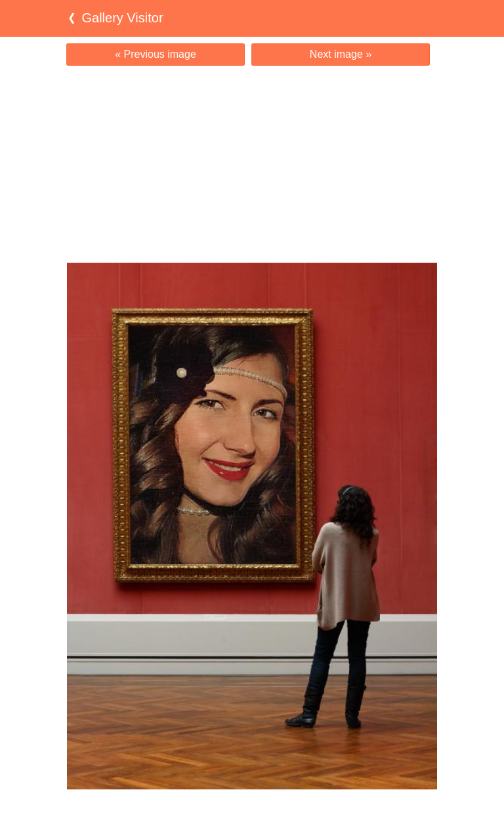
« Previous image (156, 54)
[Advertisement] (252, 164)
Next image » (341, 54)
